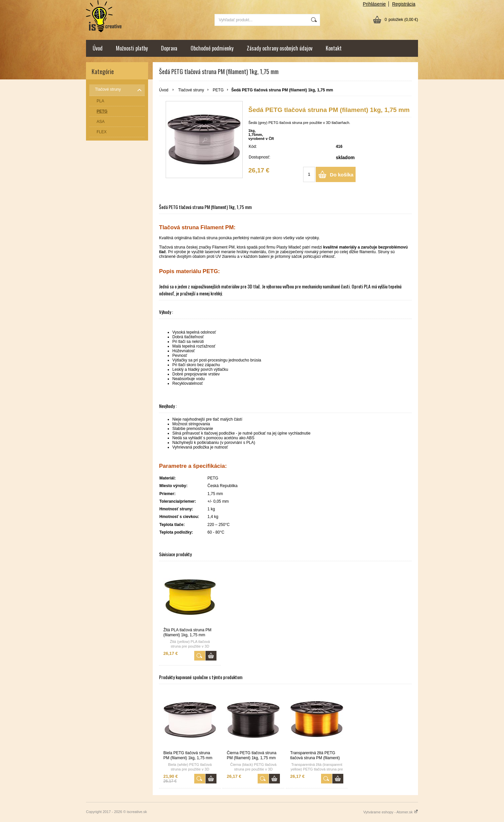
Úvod (98, 48)
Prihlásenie (374, 4)
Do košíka (342, 175)
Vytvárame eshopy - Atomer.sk (391, 812)
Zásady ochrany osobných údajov (280, 48)
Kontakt (334, 48)
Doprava (169, 48)
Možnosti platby (132, 48)
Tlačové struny (191, 90)
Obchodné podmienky (212, 48)
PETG (218, 90)
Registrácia (404, 4)
